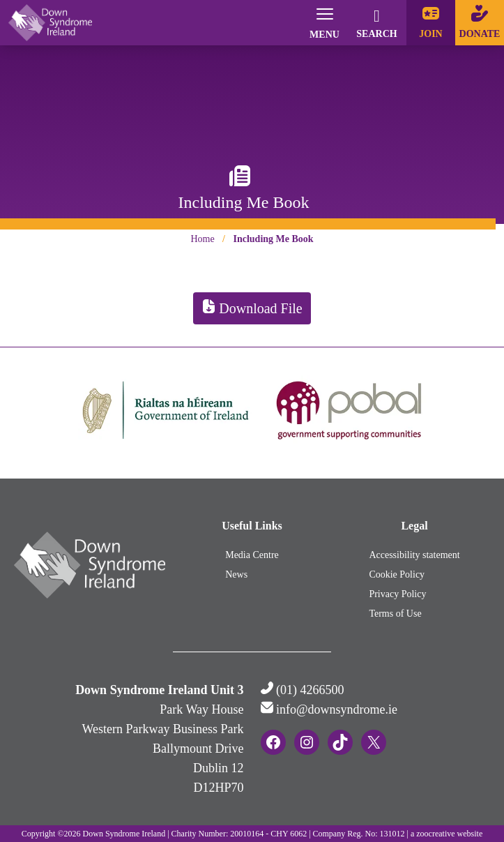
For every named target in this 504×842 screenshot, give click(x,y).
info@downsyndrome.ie (337, 709)
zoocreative (435, 834)
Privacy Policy (397, 594)
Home (202, 239)
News (236, 574)
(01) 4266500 (310, 690)
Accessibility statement (414, 555)
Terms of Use (395, 614)
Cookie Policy (397, 574)
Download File (252, 308)
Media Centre (252, 555)
